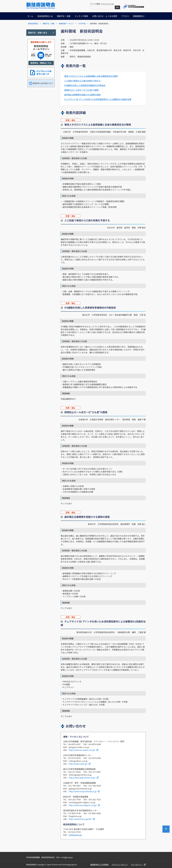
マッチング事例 (81, 16)
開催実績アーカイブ (66, 23)
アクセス (125, 16)
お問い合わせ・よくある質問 (105, 16)
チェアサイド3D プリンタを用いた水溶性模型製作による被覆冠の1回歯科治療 (98, 99)
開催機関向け (139, 16)
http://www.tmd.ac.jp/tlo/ (80, 819)
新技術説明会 (33, 23)
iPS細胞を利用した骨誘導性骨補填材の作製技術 (85, 85)
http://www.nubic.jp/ (78, 764)
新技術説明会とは (45, 16)
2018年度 (82, 23)
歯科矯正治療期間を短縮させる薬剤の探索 (82, 95)
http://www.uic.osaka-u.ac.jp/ (82, 750)
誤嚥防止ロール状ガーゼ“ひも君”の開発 (81, 90)
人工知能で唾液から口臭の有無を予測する (82, 81)
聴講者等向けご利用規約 (99, 865)
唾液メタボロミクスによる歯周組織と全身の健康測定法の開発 (91, 76)
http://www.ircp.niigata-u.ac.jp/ (83, 805)
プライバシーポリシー (120, 865)
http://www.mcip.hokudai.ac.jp (83, 791)
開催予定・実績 (64, 16)
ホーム (30, 16)
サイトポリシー (137, 865)
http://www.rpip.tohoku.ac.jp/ (82, 778)
